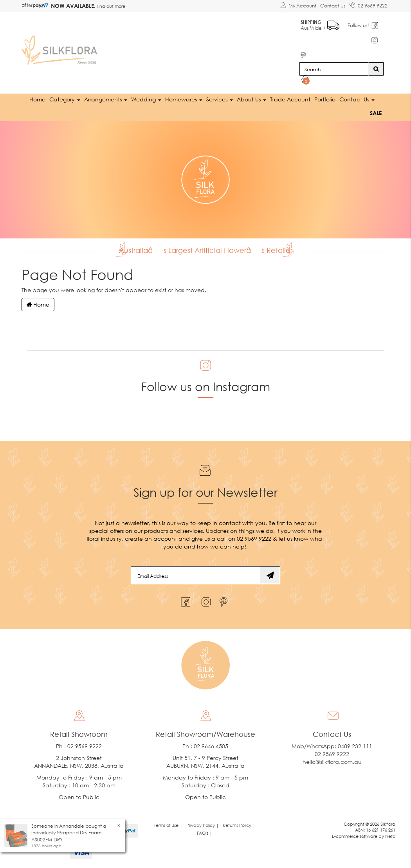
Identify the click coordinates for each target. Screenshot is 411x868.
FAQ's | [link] (205, 833)
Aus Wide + (320, 24)
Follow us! (358, 25)
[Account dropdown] (298, 6)
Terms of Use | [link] (168, 825)
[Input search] (334, 69)
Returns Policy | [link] (239, 825)
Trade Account (290, 99)
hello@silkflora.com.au (332, 762)
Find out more (110, 6)
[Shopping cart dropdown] (306, 81)
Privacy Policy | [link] (203, 825)
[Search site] (376, 69)
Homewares (184, 99)
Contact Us (333, 6)
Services (220, 99)
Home (37, 99)
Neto (390, 836)
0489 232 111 (355, 746)
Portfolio (325, 99)
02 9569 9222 (369, 4)
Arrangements (106, 99)
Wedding (146, 99)
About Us (251, 99)
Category (65, 99)
